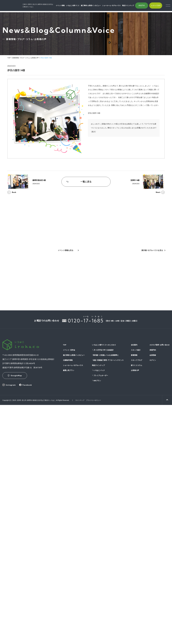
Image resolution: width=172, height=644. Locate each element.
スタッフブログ (137, 360)
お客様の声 (135, 370)
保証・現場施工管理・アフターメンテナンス (108, 360)
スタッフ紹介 (136, 350)
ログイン (153, 360)
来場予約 (145, 6)
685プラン (97, 381)
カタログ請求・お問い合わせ (160, 345)
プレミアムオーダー (100, 375)
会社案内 (134, 345)
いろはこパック (98, 370)
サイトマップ (80, 400)
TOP (9, 58)
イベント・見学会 (69, 350)
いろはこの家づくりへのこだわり (104, 345)
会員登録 (153, 355)
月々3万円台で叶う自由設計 (103, 350)
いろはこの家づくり (76, 6)
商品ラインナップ (131, 6)
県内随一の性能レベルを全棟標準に (105, 355)
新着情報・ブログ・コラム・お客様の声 (25, 58)
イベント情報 (63, 6)
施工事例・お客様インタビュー (94, 6)
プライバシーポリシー (93, 400)
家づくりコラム (137, 365)
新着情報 (134, 355)
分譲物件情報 (68, 360)
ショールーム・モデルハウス (115, 6)
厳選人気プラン (69, 370)
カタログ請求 (159, 6)
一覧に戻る (86, 182)
